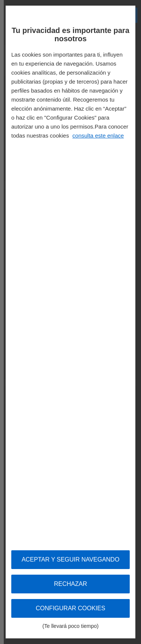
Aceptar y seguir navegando (70, 559)
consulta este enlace (98, 136)
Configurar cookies (70, 611)
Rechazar (70, 584)
